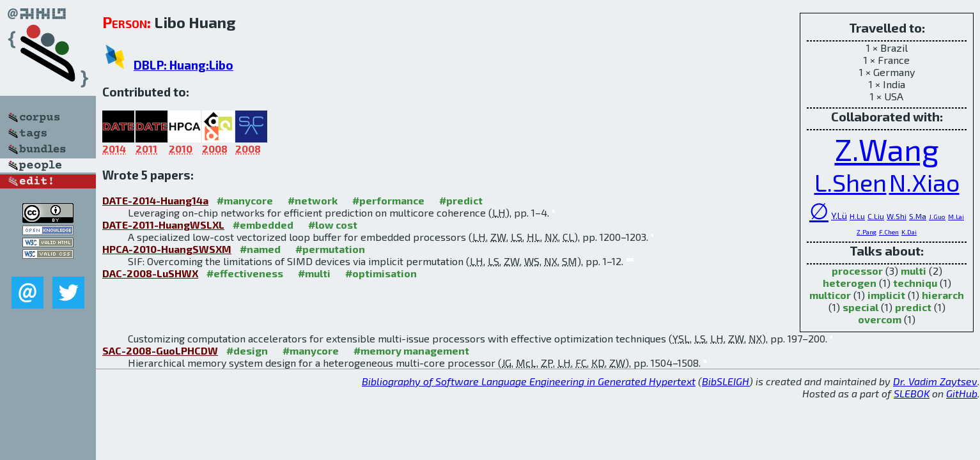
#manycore (245, 200)
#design (247, 350)
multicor (830, 295)
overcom (880, 319)
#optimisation (381, 273)
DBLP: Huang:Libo (183, 65)
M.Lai (956, 217)
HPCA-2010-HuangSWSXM (167, 249)
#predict (461, 200)
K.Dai (909, 232)
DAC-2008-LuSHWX (150, 273)
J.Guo (937, 217)
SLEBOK (912, 393)
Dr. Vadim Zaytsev (935, 381)
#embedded (263, 225)
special (860, 307)
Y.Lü (839, 216)
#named (260, 249)
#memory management (411, 350)
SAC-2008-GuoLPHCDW (160, 350)
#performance (388, 200)
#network (313, 200)
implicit (886, 295)
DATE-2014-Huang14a (155, 200)
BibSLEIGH (726, 381)
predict (913, 307)
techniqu (915, 283)
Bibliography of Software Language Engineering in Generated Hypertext (529, 381)
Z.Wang (887, 149)
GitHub (962, 393)
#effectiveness (245, 273)
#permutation (330, 249)
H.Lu (857, 216)
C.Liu (876, 216)
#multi (314, 273)
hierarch (943, 295)
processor (857, 271)
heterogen (850, 283)
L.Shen (851, 182)
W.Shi (897, 216)
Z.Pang (867, 232)
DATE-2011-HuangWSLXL (163, 225)
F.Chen (889, 232)
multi (914, 271)
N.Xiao (924, 182)
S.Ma (918, 216)
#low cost (333, 225)
